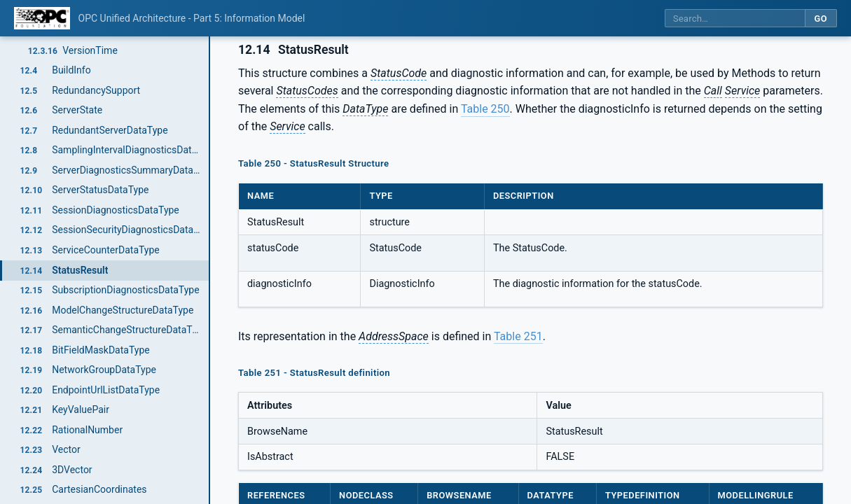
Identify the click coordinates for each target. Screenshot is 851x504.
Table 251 (518, 336)
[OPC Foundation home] (42, 18)
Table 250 (485, 109)
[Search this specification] (735, 19)
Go (821, 19)
